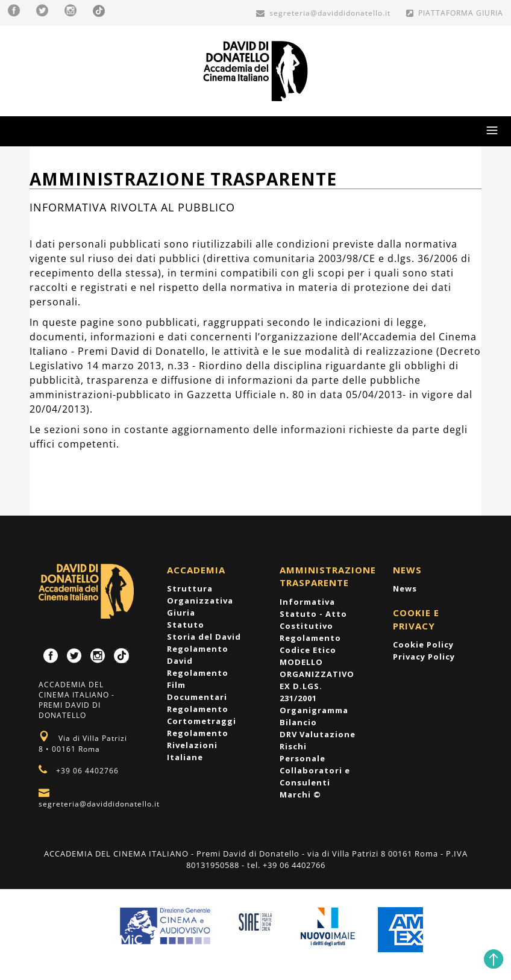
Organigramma (314, 710)
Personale (303, 758)
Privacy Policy (424, 657)
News (405, 588)
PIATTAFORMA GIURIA (455, 13)
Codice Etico (308, 650)
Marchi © (300, 794)
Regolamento (310, 638)
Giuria (181, 613)
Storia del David (204, 637)
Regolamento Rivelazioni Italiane (198, 745)
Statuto (186, 625)
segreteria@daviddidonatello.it (323, 13)
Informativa (307, 602)
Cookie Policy (423, 644)
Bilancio (298, 722)
